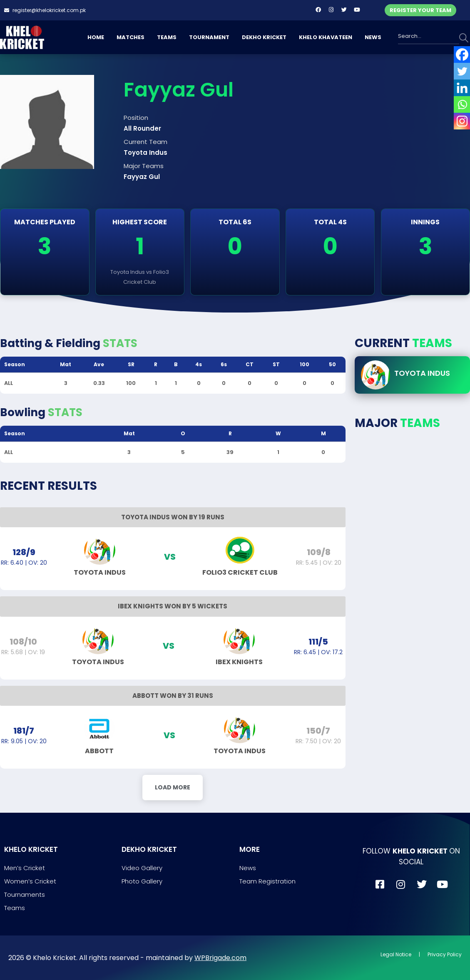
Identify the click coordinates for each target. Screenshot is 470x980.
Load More (173, 787)
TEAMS (167, 37)
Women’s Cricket (30, 881)
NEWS (373, 37)
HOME (96, 37)
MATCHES (131, 37)
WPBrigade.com (220, 958)
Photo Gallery (142, 881)
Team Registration (267, 881)
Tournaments (25, 894)
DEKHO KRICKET (264, 37)
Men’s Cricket (25, 868)
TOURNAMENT (209, 37)
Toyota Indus (422, 373)
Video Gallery (142, 868)
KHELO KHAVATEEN (326, 37)
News (248, 868)
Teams (15, 908)
